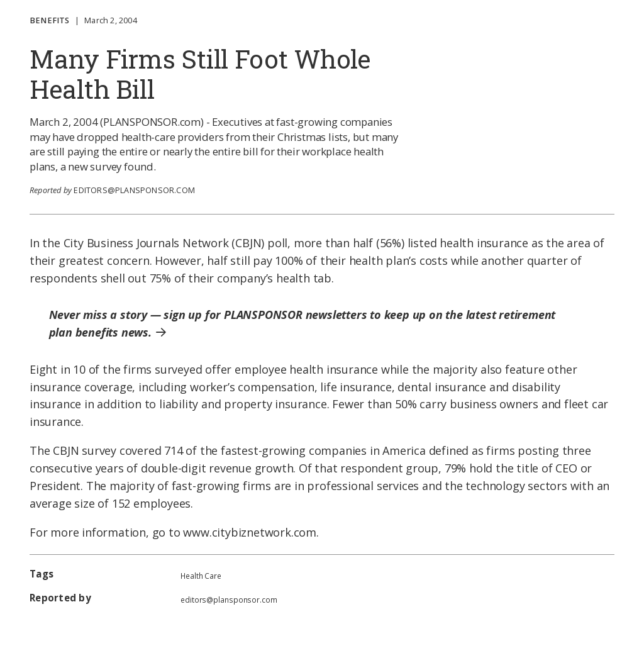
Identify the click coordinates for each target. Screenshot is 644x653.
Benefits (50, 20)
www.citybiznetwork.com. (251, 532)
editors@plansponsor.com (134, 190)
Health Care (201, 576)
